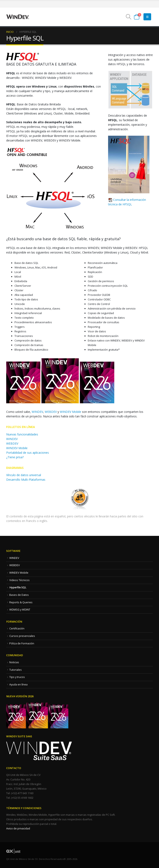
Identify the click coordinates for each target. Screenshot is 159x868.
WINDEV (37, 412)
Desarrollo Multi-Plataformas (26, 480)
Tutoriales (16, 670)
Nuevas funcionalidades (22, 434)
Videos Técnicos (19, 580)
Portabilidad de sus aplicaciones (28, 453)
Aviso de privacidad (18, 828)
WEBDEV (51, 412)
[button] (129, 17)
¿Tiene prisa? (15, 457)
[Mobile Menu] (147, 17)
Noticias (14, 662)
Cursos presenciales (22, 636)
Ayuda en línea (18, 685)
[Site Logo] (18, 17)
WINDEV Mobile (70, 412)
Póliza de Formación (22, 643)
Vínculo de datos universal (24, 475)
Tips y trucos (17, 677)
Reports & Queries (21, 602)
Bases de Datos (19, 595)
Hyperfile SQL (18, 587)
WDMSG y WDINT (20, 610)
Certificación (17, 628)
